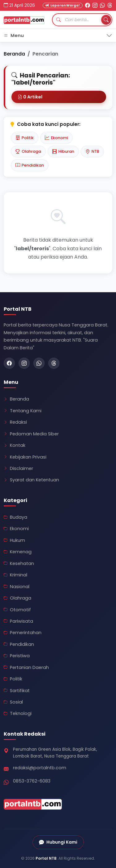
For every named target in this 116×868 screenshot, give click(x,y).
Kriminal (15, 575)
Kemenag (18, 552)
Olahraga (28, 152)
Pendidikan (30, 165)
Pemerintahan (23, 633)
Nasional (17, 587)
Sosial (13, 702)
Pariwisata (18, 621)
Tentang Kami (23, 411)
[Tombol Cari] (106, 20)
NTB (92, 152)
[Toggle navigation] (58, 36)
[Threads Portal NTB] (110, 5)
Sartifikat (17, 691)
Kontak (15, 445)
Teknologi (18, 713)
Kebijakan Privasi (25, 457)
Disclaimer (18, 468)
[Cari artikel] (82, 20)
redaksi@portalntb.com (40, 768)
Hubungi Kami (58, 842)
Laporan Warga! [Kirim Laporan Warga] (63, 5)
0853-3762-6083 (32, 781)
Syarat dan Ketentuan (31, 480)
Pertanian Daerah (26, 667)
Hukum (14, 540)
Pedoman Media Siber (31, 434)
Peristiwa (17, 656)
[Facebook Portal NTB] (88, 5)
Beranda (14, 54)
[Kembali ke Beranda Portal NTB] (24, 20)
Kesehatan (19, 563)
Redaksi (15, 422)
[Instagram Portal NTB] (95, 5)
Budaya (15, 517)
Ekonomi (56, 138)
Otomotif (17, 610)
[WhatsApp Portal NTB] (102, 5)
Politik (25, 138)
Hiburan (63, 152)
